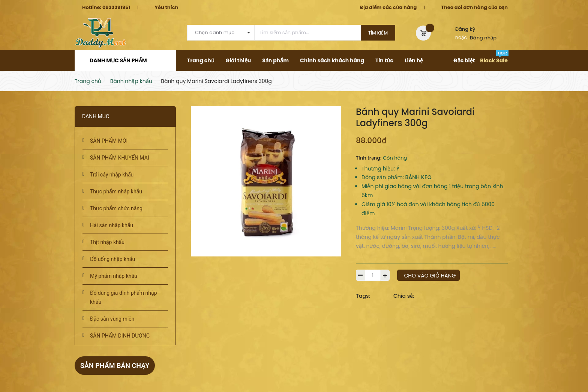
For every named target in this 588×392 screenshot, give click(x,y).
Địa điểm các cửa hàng (388, 7)
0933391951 (116, 7)
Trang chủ (201, 60)
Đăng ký (465, 29)
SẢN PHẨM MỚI (109, 141)
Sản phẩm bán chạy (115, 366)
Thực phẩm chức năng (116, 208)
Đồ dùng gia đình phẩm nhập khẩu (124, 297)
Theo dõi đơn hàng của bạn (474, 7)
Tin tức (384, 60)
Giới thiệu (238, 60)
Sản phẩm (275, 60)
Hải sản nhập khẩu (112, 225)
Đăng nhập (483, 38)
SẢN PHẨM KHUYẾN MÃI (120, 158)
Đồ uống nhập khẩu (112, 259)
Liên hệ (414, 60)
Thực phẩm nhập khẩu (116, 191)
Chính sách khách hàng (332, 60)
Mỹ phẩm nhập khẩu (114, 276)
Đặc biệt (464, 60)
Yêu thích (166, 7)
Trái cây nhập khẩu (112, 175)
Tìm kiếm (378, 33)
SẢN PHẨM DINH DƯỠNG (120, 336)
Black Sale (494, 60)
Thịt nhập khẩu (107, 242)
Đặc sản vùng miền (112, 319)
